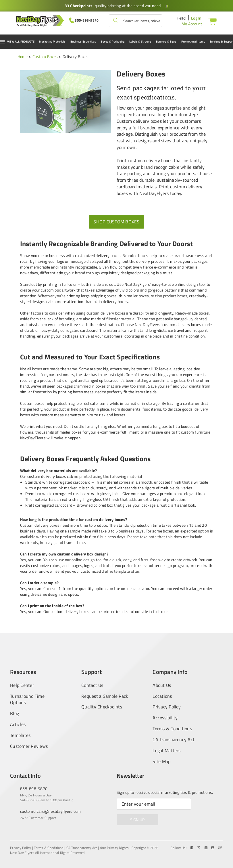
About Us (162, 685)
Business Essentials (83, 42)
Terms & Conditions (172, 729)
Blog (15, 713)
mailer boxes (71, 432)
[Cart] (211, 21)
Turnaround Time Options (27, 700)
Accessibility (165, 718)
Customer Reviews (29, 746)
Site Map (161, 761)
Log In (196, 18)
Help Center (22, 685)
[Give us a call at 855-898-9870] (84, 20)
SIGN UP (137, 820)
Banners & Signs (166, 42)
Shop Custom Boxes (116, 222)
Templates (20, 735)
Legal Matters (166, 751)
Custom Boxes (45, 56)
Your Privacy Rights (114, 848)
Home (23, 56)
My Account (192, 24)
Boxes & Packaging (112, 42)
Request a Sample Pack (105, 696)
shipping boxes (104, 296)
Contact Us (92, 685)
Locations (162, 696)
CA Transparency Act (174, 740)
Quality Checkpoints (102, 707)
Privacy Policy (167, 707)
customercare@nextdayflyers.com (51, 811)
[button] (115, 21)
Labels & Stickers (140, 42)
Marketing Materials (52, 42)
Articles (18, 724)
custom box (51, 290)
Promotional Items (193, 42)
